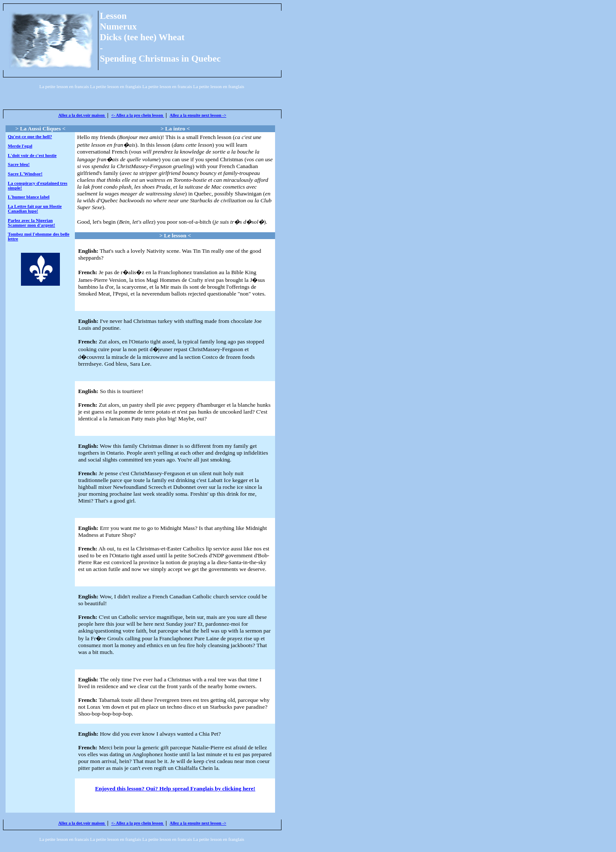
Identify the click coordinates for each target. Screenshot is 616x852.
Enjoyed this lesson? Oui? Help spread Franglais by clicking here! (175, 788)
